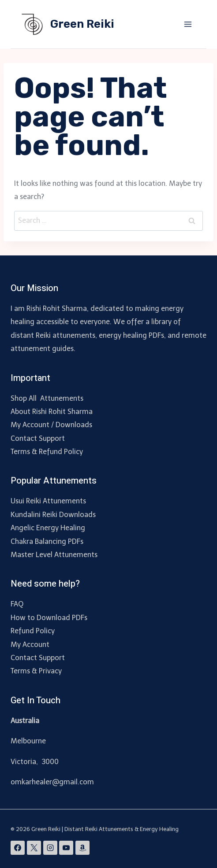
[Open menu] (188, 24)
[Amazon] (82, 848)
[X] (34, 848)
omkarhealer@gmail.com (52, 782)
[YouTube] (66, 848)
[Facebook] (18, 848)
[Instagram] (50, 848)
